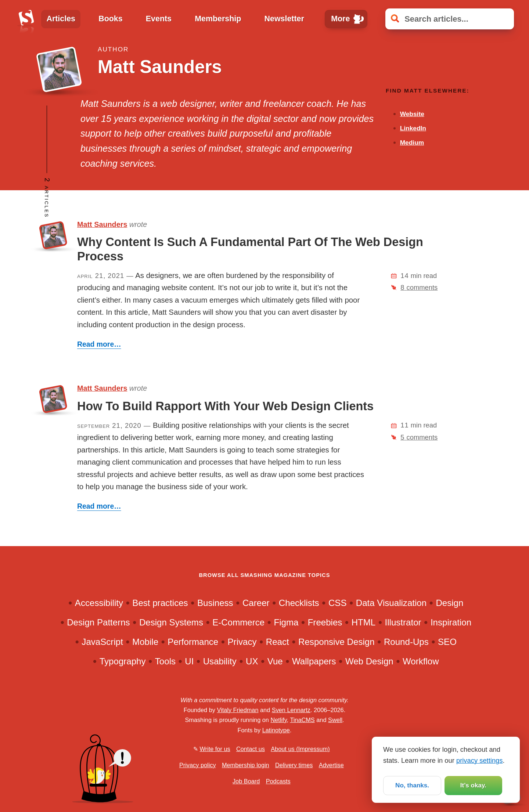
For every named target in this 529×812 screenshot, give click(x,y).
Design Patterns (98, 622)
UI (189, 661)
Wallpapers (314, 661)
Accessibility (99, 603)
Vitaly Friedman (237, 710)
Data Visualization (391, 603)
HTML (364, 622)
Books (110, 19)
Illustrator (403, 622)
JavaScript (102, 642)
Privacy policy (198, 765)
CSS (338, 603)
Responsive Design (337, 642)
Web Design (369, 661)
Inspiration (451, 622)
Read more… (99, 344)
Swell (335, 720)
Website (412, 114)
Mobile (145, 642)
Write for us (215, 749)
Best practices (160, 603)
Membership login (246, 765)
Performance (193, 642)
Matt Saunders (102, 224)
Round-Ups (406, 642)
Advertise (331, 765)
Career (256, 603)
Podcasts (278, 781)
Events (159, 19)
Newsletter (284, 19)
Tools (165, 661)
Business (215, 603)
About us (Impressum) (300, 749)
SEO (447, 642)
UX (252, 661)
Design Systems (171, 622)
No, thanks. (412, 785)
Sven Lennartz (291, 710)
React (278, 642)
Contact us (251, 749)
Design (449, 603)
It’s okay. (473, 785)
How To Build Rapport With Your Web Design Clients (225, 406)
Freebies (325, 622)
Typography (123, 661)
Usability (220, 661)
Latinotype (276, 730)
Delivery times (294, 765)
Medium (412, 142)
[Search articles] (450, 19)
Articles (61, 19)
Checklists (299, 603)
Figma (286, 622)
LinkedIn (413, 128)
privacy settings (480, 759)
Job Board (246, 781)
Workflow (421, 661)
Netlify (278, 720)
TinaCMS (302, 720)
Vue (275, 661)
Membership (218, 19)
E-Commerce (238, 622)
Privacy (242, 642)
